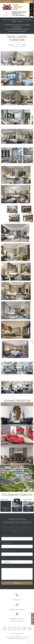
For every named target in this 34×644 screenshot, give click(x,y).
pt (28, 8)
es (28, 6)
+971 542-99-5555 (7, 1)
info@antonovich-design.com (17, 610)
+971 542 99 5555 (17, 600)
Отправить (17, 583)
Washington (14, 639)
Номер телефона (7, 543)
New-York (20, 639)
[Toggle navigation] (6, 14)
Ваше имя (5, 535)
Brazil (24, 639)
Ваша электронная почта (10, 551)
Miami (10, 639)
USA (17, 635)
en (28, 4)
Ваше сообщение (7, 566)
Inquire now (28, 2)
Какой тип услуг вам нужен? (11, 558)
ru (28, 10)
